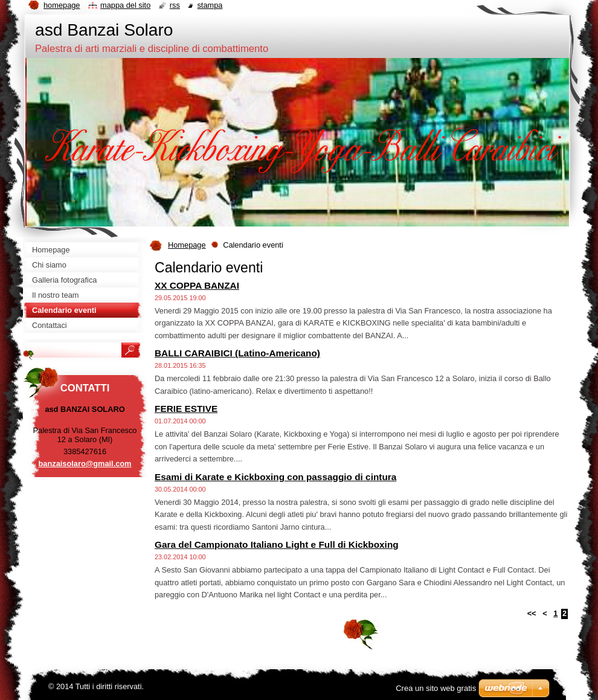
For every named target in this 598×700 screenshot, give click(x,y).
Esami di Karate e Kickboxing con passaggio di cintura (275, 477)
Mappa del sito (125, 5)
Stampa (210, 5)
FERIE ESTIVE (186, 409)
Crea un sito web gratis (436, 688)
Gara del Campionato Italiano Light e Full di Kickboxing (277, 544)
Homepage (187, 245)
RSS (175, 5)
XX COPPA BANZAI (197, 285)
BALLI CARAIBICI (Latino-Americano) (237, 353)
